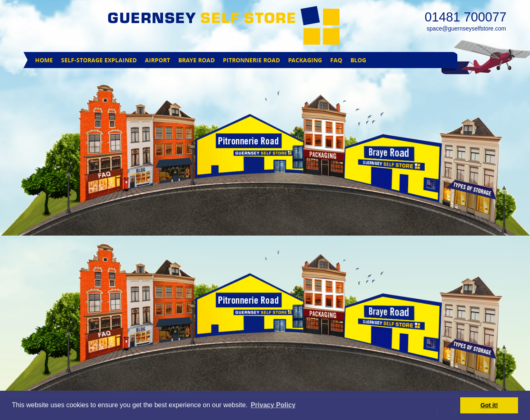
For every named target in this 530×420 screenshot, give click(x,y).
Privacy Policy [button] (273, 405)
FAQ (336, 60)
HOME (44, 60)
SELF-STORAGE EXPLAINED (99, 60)
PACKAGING (305, 60)
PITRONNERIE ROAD (251, 60)
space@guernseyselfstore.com (466, 28)
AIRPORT (157, 60)
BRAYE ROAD (196, 60)
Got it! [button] (489, 405)
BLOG (358, 60)
